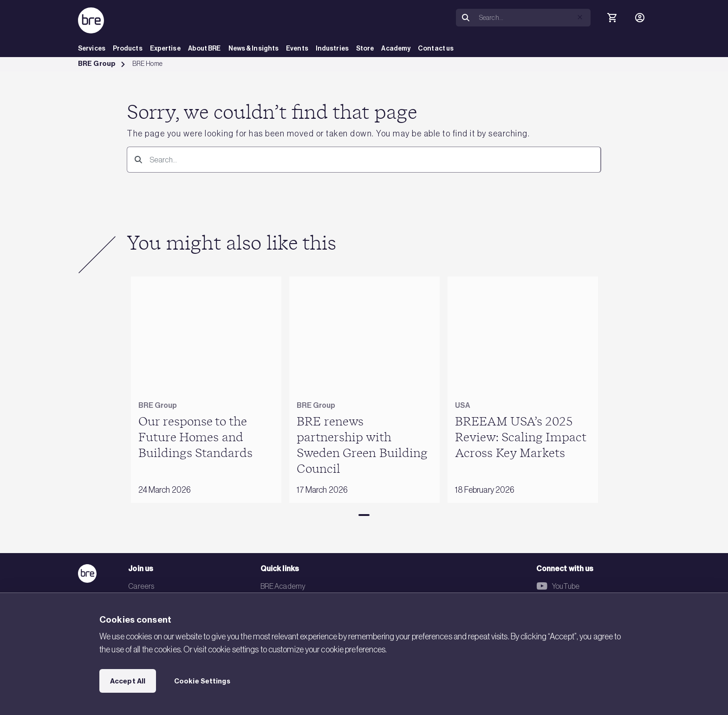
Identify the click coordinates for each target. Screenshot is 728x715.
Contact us (436, 48)
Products (128, 48)
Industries (332, 48)
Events (297, 48)
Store (365, 48)
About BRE (205, 48)
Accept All (128, 681)
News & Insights (254, 48)
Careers (141, 586)
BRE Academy (283, 586)
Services (92, 48)
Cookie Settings (202, 681)
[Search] (533, 18)
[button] (580, 17)
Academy (396, 48)
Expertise (165, 48)
